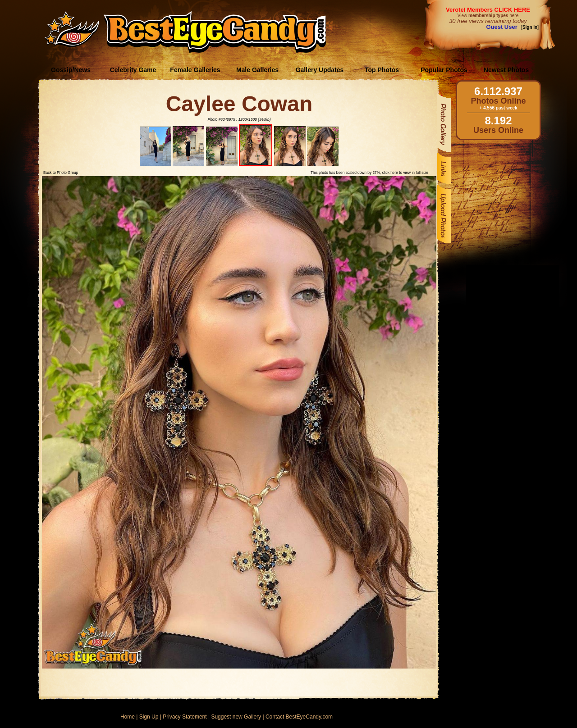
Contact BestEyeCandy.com (299, 717)
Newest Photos (506, 70)
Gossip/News (71, 70)
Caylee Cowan (239, 104)
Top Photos (382, 70)
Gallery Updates (320, 70)
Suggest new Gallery (236, 717)
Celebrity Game (133, 70)
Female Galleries (195, 70)
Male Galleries (257, 70)
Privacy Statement (185, 717)
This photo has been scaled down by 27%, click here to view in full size (369, 173)
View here (488, 16)
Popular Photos (444, 70)
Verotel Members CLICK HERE (488, 10)
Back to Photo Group (61, 173)
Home (128, 717)
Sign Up (149, 717)
